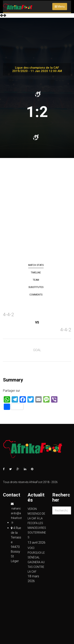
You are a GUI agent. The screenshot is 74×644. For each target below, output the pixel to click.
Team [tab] (36, 280)
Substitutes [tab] (36, 287)
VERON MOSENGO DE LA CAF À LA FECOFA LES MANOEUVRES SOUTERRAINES (37, 523)
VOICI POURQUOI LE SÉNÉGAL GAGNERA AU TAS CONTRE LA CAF (36, 560)
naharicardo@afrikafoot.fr (16, 513)
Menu (60, 7)
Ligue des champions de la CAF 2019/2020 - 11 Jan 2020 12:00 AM (37, 69)
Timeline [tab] (36, 273)
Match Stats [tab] (36, 265)
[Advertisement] (37, 211)
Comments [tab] (36, 295)
